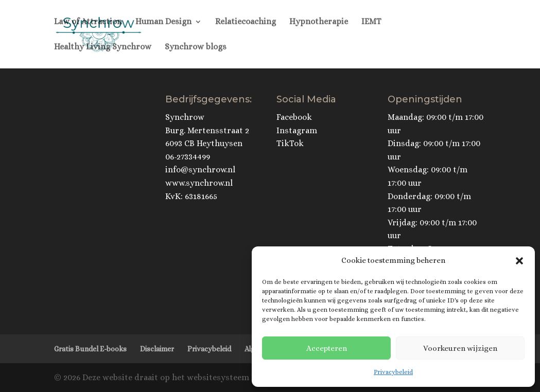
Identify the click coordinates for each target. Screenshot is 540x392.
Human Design (163, 22)
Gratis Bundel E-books (90, 349)
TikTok (290, 143)
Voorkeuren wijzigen (460, 348)
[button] (519, 261)
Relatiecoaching (246, 22)
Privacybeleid (393, 372)
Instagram (297, 130)
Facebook (294, 117)
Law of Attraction (88, 22)
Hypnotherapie (319, 22)
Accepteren (327, 348)
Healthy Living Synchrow (103, 47)
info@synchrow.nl (200, 170)
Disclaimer (157, 349)
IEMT (371, 22)
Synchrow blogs (196, 47)
